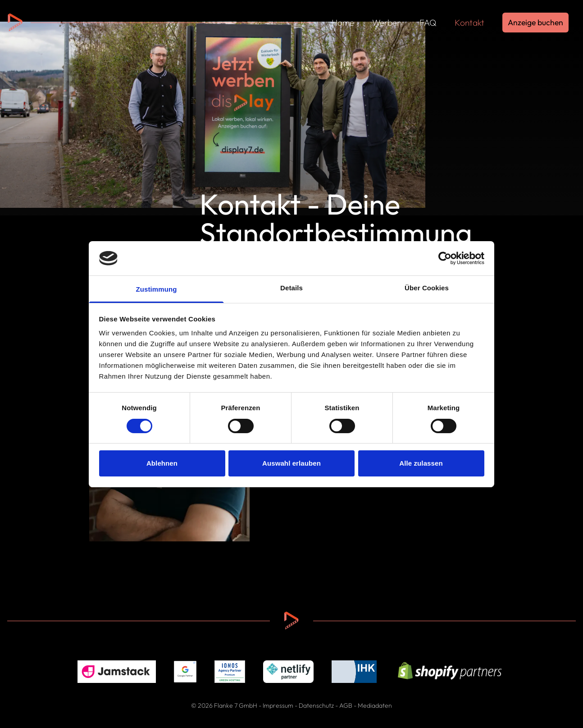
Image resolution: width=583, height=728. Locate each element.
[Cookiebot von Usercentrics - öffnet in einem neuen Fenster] (445, 258)
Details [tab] (291, 288)
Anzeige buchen (535, 22)
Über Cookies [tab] (427, 288)
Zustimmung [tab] (157, 289)
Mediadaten (375, 705)
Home (343, 23)
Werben (387, 23)
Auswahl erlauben (291, 463)
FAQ (428, 23)
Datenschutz (316, 705)
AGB (346, 705)
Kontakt (469, 23)
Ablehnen (162, 463)
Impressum (278, 705)
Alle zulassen (421, 463)
